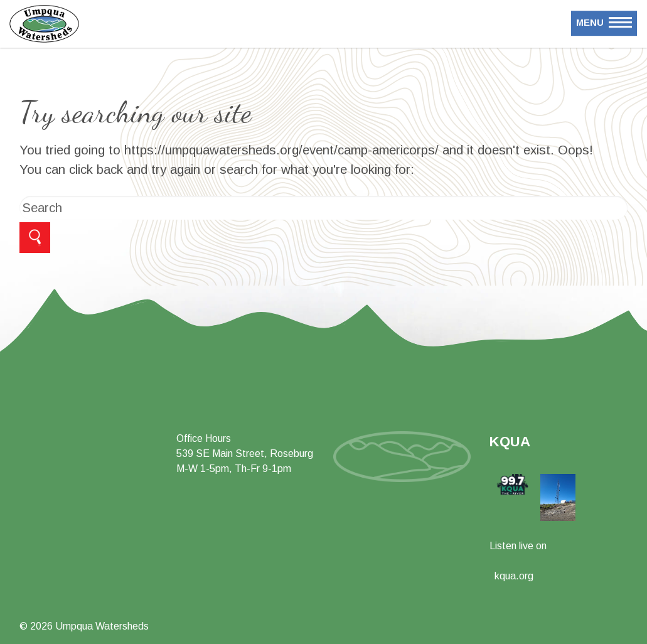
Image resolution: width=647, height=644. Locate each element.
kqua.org (514, 576)
